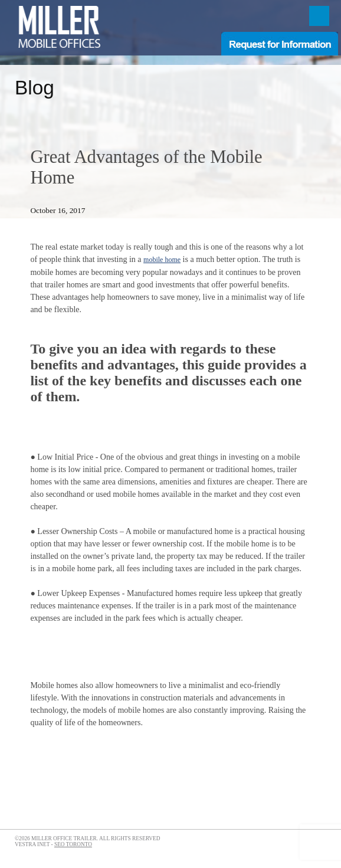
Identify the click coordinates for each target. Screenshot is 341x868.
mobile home (162, 260)
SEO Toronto (73, 844)
